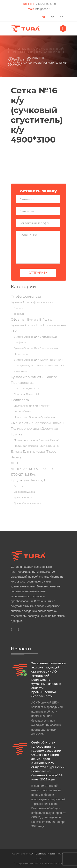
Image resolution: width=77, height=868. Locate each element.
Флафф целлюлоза (26, 296)
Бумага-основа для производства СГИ (38, 328)
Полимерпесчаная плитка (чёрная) (37, 440)
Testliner (19, 314)
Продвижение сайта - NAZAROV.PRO (38, 863)
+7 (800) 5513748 (45, 4)
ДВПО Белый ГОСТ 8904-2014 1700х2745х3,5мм (34, 472)
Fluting (18, 308)
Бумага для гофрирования (32, 302)
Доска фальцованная (28, 503)
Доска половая (24, 497)
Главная (14, 58)
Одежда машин (20, 60)
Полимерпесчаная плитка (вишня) (36, 446)
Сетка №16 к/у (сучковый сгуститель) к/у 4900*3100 (37, 64)
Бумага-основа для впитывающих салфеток (36, 340)
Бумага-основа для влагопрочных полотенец (36, 351)
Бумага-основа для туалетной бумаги (38, 360)
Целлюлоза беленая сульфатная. (35, 417)
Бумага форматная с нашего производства (34, 380)
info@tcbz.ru (43, 9)
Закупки (33, 58)
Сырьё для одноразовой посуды (37, 423)
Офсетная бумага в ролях (31, 319)
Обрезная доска (24, 492)
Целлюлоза (20, 400)
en (53, 17)
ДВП (14, 463)
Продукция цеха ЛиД (28, 480)
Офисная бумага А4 (27, 394)
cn (62, 17)
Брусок (18, 486)
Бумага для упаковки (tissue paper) (34, 454)
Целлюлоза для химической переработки (32, 408)
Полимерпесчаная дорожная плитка (34, 431)
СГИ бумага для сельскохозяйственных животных (39, 368)
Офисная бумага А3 (26, 388)
